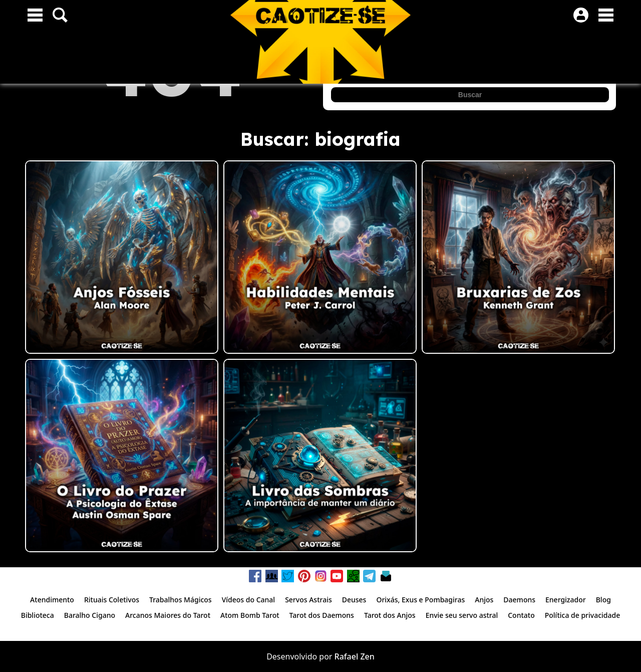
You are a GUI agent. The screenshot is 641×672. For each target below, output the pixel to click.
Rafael (347, 656)
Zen (367, 656)
